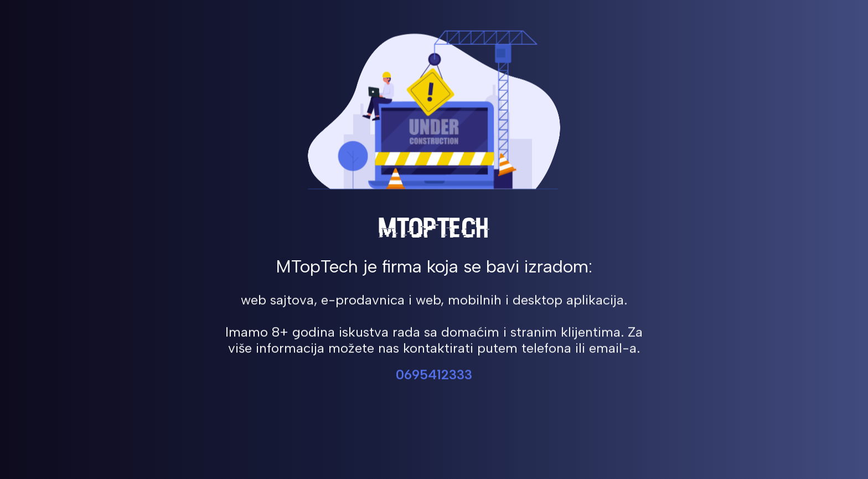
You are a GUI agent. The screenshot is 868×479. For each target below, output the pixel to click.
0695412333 (434, 376)
